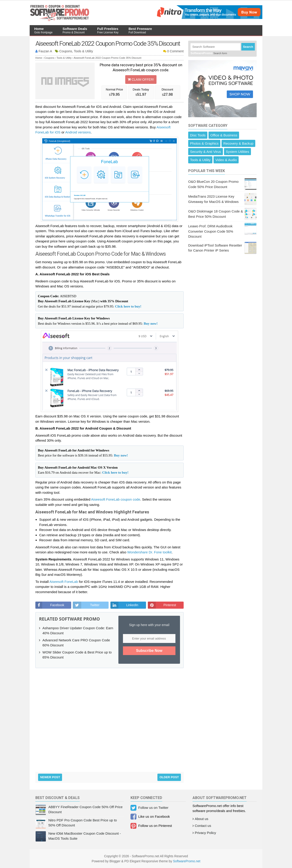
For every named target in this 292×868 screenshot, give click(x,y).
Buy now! (151, 324)
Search (248, 47)
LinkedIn (132, 605)
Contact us (203, 826)
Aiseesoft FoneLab (64, 582)
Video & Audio (226, 160)
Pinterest (170, 605)
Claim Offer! (141, 80)
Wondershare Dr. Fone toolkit (150, 552)
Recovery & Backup (238, 143)
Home (43, 30)
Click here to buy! (128, 306)
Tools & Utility (200, 160)
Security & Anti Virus (206, 152)
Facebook (57, 605)
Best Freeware (140, 30)
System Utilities (238, 152)
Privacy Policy (205, 833)
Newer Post (50, 777)
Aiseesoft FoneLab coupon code (116, 499)
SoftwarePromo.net (187, 861)
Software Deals (75, 30)
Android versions (78, 132)
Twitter (95, 605)
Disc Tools (198, 135)
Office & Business (224, 135)
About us (202, 819)
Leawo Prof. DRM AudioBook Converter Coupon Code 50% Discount (211, 231)
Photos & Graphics (204, 143)
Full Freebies (108, 30)
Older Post (169, 777)
